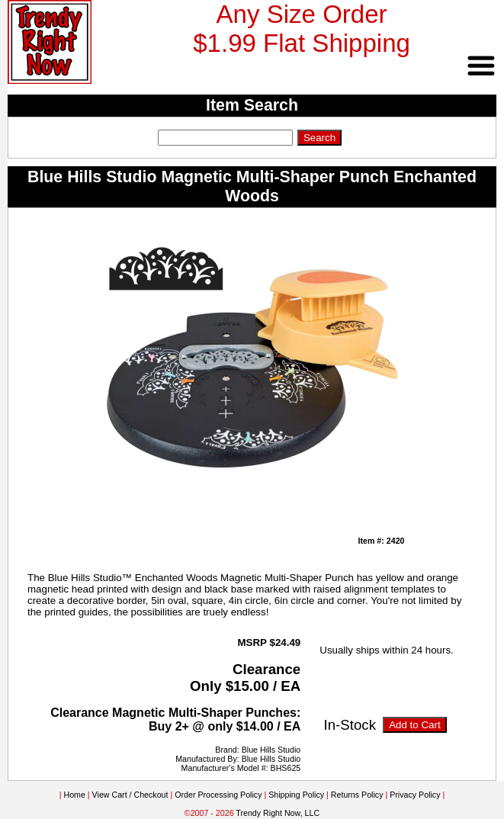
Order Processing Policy (218, 795)
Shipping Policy (296, 795)
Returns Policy (357, 795)
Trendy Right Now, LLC (278, 813)
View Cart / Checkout (130, 795)
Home (74, 795)
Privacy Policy (415, 795)
